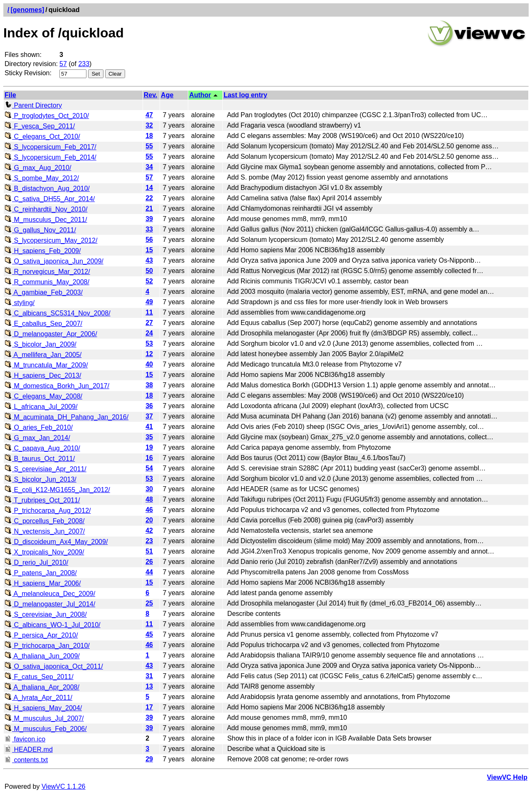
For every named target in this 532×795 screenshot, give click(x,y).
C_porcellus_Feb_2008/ (44, 521)
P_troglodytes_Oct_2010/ (47, 116)
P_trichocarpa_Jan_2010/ (47, 646)
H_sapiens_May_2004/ (43, 708)
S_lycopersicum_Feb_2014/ (50, 157)
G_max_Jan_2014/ (37, 438)
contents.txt (26, 760)
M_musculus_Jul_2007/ (44, 718)
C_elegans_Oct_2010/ (42, 137)
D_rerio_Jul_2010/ (36, 562)
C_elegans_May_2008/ (43, 396)
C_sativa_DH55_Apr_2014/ (50, 199)
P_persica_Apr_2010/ (41, 635)
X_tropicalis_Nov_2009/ (44, 552)
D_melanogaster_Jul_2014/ (50, 604)
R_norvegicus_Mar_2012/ (47, 272)
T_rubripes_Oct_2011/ (42, 500)
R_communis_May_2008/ (47, 282)
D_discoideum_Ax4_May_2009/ (56, 542)
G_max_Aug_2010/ (38, 168)
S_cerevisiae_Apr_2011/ (46, 469)
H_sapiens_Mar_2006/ (43, 583)
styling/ (20, 303)
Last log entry (245, 95)
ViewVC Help (507, 777)
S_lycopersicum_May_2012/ (51, 240)
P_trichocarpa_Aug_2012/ (48, 511)
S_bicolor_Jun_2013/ (41, 479)
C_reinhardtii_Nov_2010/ (46, 209)
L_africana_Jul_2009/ (41, 407)
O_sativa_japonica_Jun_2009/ (54, 261)
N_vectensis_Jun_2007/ (45, 531)
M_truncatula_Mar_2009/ (46, 365)
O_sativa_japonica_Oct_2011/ (54, 666)
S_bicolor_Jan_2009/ (41, 344)
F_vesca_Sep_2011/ (40, 126)
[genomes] (27, 10)
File (10, 95)
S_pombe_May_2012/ (42, 178)
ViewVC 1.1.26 (64, 786)
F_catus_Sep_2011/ (39, 677)
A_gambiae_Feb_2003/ (44, 292)
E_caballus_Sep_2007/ (43, 324)
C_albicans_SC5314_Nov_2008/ (58, 313)
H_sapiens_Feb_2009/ (43, 251)
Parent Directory (33, 105)
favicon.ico (25, 739)
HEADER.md (29, 749)
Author (200, 95)
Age (167, 95)
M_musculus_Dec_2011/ (46, 220)
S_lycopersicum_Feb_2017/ (50, 147)
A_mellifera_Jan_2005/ (43, 355)
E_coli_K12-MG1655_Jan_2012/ (57, 490)
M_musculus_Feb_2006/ (46, 729)
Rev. (151, 95)
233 (84, 64)
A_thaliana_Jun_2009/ (42, 656)
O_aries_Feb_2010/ (39, 427)
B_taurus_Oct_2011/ (40, 459)
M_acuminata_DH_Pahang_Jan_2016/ (66, 417)
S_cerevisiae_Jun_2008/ (46, 614)
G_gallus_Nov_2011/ (40, 230)
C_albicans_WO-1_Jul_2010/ (53, 625)
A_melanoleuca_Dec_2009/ (50, 594)
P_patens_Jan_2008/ (41, 573)
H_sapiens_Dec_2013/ (43, 375)
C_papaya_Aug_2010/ (42, 448)
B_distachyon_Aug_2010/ (47, 188)
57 (63, 64)
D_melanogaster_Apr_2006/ (51, 334)
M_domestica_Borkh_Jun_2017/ (57, 386)
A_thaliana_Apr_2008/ (42, 687)
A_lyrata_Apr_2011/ (38, 698)
